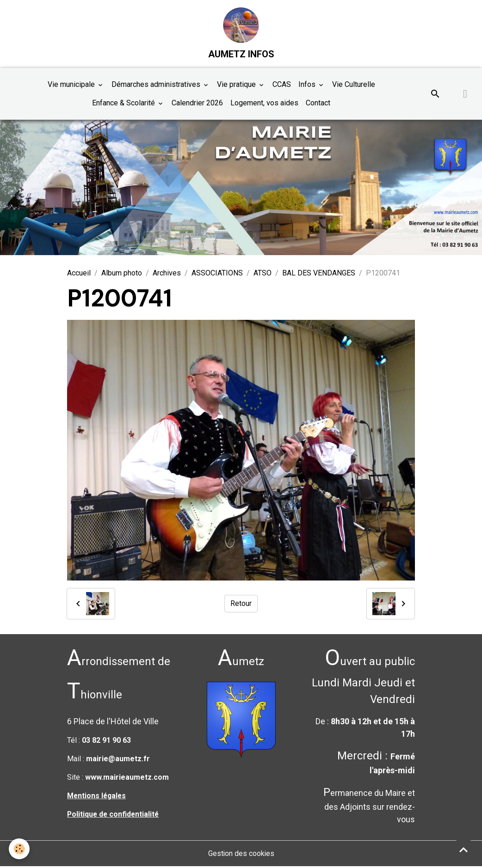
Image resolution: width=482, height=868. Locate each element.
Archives (167, 274)
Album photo (122, 274)
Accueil (79, 274)
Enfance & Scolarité (124, 104)
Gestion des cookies (241, 855)
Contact (318, 104)
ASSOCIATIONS (217, 274)
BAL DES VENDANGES (319, 274)
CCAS (282, 86)
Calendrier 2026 (197, 104)
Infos (308, 86)
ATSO (263, 274)
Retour (241, 605)
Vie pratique (237, 86)
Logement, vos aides (264, 104)
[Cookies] (20, 849)
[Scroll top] (463, 850)
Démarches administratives (157, 86)
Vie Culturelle (354, 86)
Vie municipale (72, 86)
